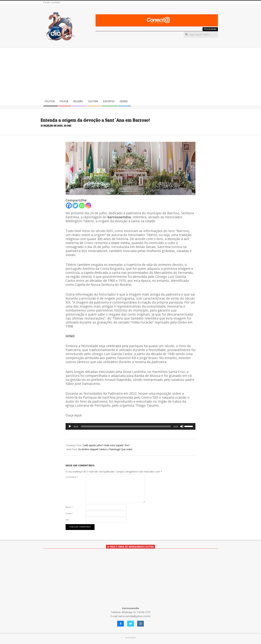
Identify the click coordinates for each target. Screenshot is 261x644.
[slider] (126, 426)
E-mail (69, 513)
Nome (69, 507)
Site (67, 520)
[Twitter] (75, 206)
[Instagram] (88, 206)
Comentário (72, 477)
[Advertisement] (130, 73)
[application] (130, 426)
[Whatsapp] (82, 206)
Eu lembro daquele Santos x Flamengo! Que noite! (105, 449)
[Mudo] (182, 426)
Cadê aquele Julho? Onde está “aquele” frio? (106, 445)
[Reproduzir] (70, 426)
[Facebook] (69, 206)
